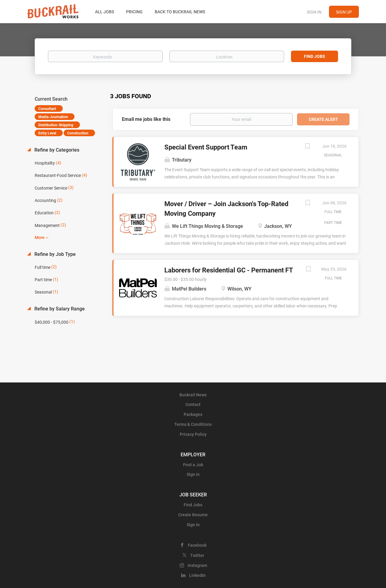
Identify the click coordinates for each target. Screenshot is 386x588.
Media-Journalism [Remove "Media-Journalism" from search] (53, 117)
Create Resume (193, 515)
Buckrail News (193, 395)
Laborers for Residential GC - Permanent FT (229, 270)
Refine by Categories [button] (56, 150)
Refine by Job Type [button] (54, 254)
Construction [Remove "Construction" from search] (78, 133)
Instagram (197, 565)
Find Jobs (315, 56)
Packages (193, 414)
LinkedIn (197, 575)
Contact (193, 404)
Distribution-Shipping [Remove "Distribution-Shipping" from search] (56, 125)
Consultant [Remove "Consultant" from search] (47, 109)
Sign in (314, 12)
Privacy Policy (193, 434)
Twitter (197, 555)
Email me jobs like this (146, 119)
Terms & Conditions (193, 424)
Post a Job (193, 465)
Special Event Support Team (206, 147)
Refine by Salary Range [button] (59, 309)
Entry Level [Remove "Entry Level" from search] (47, 133)
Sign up (344, 12)
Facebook (197, 545)
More (40, 237)
